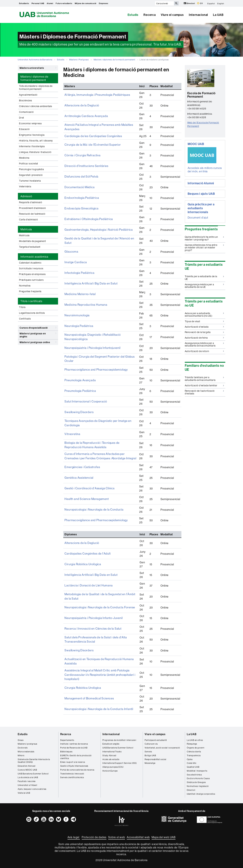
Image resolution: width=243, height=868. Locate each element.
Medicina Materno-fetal (79, 293)
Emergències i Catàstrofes (81, 463)
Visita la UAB (24, 786)
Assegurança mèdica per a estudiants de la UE (204, 286)
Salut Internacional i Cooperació (85, 399)
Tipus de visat (204, 321)
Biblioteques (66, 744)
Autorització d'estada (204, 327)
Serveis (148, 744)
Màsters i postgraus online (38, 342)
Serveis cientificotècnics (72, 770)
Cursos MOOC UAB (27, 763)
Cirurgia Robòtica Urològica (82, 560)
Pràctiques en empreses (32, 274)
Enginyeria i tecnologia (32, 135)
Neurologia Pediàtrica (78, 325)
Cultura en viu (151, 737)
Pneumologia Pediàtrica (79, 388)
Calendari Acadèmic (30, 263)
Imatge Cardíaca (75, 261)
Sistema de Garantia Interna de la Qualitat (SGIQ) (34, 753)
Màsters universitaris (38, 68)
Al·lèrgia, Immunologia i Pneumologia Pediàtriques (96, 95)
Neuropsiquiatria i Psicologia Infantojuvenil (91, 346)
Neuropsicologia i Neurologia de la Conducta (92, 505)
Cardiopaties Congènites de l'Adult (86, 549)
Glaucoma (71, 250)
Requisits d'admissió (31, 202)
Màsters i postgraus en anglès (38, 334)
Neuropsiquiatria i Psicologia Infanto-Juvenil (92, 613)
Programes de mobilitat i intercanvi (119, 733)
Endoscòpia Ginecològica (81, 208)
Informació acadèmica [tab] (34, 257)
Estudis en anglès (111, 737)
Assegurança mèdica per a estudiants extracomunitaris (204, 344)
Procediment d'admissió (32, 208)
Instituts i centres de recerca (74, 737)
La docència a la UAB (28, 770)
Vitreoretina (72, 431)
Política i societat (29, 164)
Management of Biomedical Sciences (88, 691)
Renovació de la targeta (204, 332)
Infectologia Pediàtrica (79, 271)
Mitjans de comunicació (86, 3)
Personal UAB (38, 3)
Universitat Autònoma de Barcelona (35, 60)
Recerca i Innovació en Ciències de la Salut (91, 624)
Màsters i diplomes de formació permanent (114, 60)
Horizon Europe (110, 764)
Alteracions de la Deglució (81, 106)
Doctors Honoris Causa (198, 771)
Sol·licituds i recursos (31, 268)
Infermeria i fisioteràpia (32, 146)
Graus (21, 733)
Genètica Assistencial (78, 473)
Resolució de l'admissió (32, 214)
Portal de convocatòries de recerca (77, 763)
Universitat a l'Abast (28, 778)
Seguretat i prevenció (31, 175)
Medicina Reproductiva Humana (84, 303)
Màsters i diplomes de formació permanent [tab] (34, 78)
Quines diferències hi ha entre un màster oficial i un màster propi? (204, 248)
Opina (190, 752)
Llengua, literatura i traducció (35, 152)
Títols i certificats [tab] (31, 301)
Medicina (24, 158)
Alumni (50, 3)
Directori (190, 3)
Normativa (25, 286)
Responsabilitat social (155, 752)
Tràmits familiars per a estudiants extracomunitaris (204, 379)
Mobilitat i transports (197, 764)
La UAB (218, 15)
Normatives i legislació (198, 779)
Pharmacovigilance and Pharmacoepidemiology (94, 367)
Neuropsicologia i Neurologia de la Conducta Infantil (97, 702)
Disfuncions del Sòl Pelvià (81, 176)
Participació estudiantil (156, 733)
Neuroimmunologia (76, 314)
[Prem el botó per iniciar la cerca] (176, 3)
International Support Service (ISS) (120, 756)
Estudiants (24, 3)
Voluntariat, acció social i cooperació (162, 740)
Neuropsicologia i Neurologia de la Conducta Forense (98, 602)
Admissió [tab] (26, 196)
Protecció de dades (94, 830)
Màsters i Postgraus (79, 60)
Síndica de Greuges (196, 775)
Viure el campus (172, 15)
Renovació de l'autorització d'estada (204, 392)
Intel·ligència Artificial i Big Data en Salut (90, 282)
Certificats (25, 319)
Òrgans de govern (196, 740)
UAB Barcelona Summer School (33, 766)
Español (211, 3)
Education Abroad (27, 759)
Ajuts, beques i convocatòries (32, 782)
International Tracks (112, 744)
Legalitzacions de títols (32, 313)
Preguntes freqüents (30, 291)
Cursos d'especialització (38, 328)
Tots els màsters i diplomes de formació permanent (36, 88)
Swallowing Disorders (78, 410)
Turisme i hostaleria (30, 181)
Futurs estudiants (64, 3)
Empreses (103, 3)
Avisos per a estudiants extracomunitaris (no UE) (204, 315)
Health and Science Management (85, 495)
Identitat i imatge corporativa (201, 787)
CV (200, 3)
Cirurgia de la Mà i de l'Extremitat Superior (91, 144)
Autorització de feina (204, 338)
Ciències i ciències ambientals (36, 106)
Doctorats (23, 740)
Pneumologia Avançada (79, 378)
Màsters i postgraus (28, 737)
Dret (22, 118)
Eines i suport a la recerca (73, 755)
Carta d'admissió (29, 220)
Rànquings (192, 737)
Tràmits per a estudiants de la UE (204, 278)
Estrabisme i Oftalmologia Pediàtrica (88, 218)
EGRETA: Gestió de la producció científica (76, 750)
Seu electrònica (194, 767)
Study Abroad (109, 748)
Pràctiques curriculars (31, 280)
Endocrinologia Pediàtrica (81, 197)
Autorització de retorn (204, 351)
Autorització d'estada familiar (204, 385)
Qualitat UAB (193, 760)
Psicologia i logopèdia (31, 169)
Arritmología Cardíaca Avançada (84, 116)
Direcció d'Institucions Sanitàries (85, 165)
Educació (24, 129)
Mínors (21, 748)
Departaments (67, 733)
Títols (22, 307)
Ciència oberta (194, 744)
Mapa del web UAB (164, 830)
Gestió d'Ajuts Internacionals (74, 759)
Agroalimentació (28, 95)
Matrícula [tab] (26, 229)
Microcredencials (26, 744)
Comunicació (26, 112)
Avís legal (74, 830)
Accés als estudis (111, 752)
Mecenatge (150, 756)
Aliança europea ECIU (113, 760)
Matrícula (24, 235)
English (221, 3)
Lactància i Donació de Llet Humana (87, 581)
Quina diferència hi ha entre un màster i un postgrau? (204, 238)
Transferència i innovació (72, 766)
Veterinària (25, 186)
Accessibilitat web (138, 830)
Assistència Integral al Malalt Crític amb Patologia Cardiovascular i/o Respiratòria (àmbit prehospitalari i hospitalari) (98, 668)
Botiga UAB (150, 748)
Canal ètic (192, 756)
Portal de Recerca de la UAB (74, 740)
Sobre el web (117, 830)
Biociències (26, 100)
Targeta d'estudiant (30, 247)
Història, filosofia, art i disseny (36, 141)
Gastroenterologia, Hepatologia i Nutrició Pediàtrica (97, 229)
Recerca (150, 15)
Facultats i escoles (27, 774)
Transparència (194, 748)
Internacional (198, 15)
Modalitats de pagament (32, 241)
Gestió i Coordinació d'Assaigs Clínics (88, 484)
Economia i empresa (30, 123)
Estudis (133, 15)
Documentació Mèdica (79, 186)
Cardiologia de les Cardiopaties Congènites (92, 135)
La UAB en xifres (195, 733)
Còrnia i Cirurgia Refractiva (81, 155)
